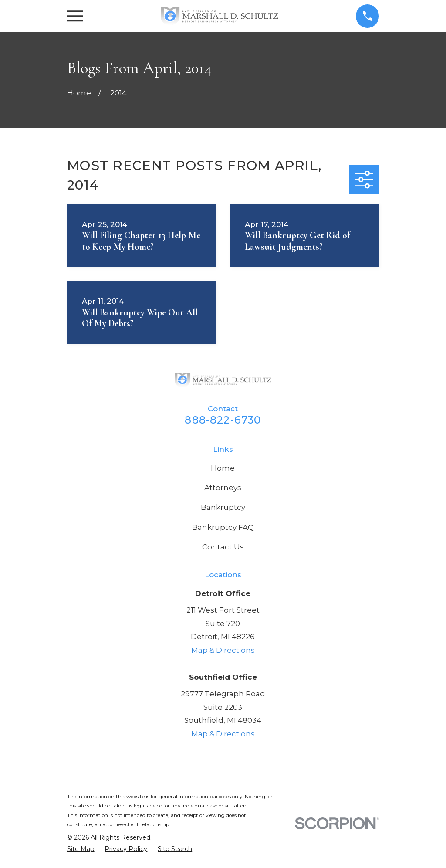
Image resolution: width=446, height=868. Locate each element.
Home (223, 468)
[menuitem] (81, 849)
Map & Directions (223, 650)
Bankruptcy (223, 507)
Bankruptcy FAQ (223, 527)
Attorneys (223, 488)
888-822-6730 (223, 420)
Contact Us (223, 547)
